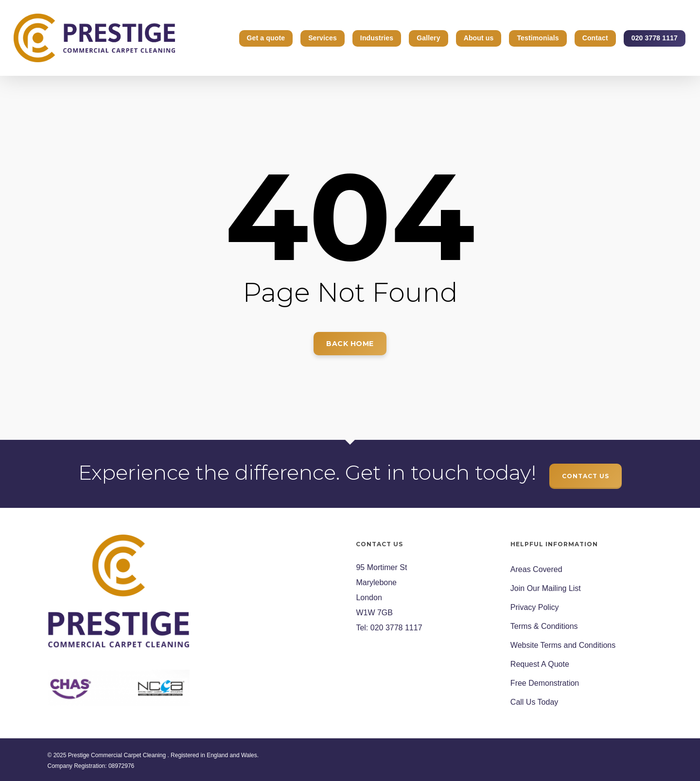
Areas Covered (536, 569)
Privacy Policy (535, 607)
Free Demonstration (545, 683)
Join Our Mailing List (546, 588)
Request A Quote (540, 664)
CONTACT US (586, 476)
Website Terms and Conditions (563, 645)
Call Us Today (534, 702)
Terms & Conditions (544, 626)
